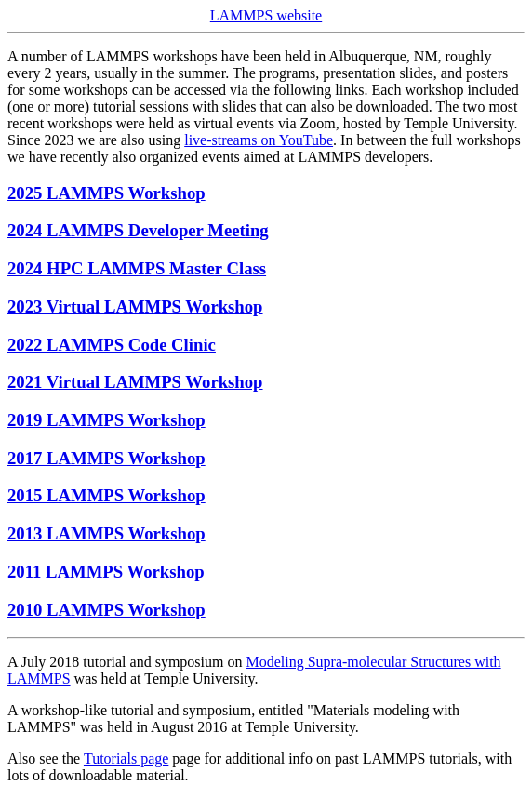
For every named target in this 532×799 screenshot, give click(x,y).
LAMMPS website (266, 15)
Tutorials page (126, 759)
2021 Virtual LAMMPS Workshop (135, 382)
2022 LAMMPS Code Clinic (112, 345)
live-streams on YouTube (259, 140)
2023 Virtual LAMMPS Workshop (135, 306)
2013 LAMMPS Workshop (106, 533)
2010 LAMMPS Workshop (106, 610)
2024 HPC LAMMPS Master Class (137, 268)
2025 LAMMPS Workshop (106, 193)
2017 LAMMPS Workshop (106, 458)
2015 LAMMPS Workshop (106, 495)
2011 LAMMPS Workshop (106, 572)
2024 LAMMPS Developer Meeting (138, 230)
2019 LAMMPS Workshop (106, 420)
